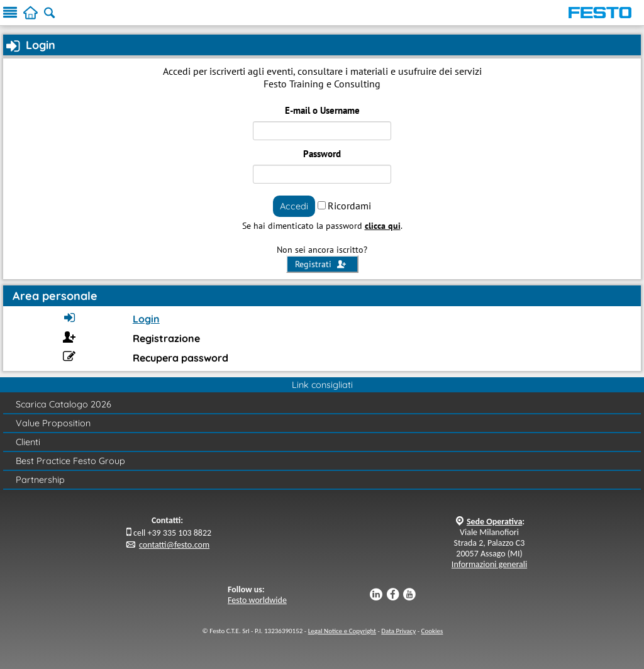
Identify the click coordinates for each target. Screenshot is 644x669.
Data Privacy (398, 631)
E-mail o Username (322, 110)
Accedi (294, 206)
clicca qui (383, 226)
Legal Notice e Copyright (342, 631)
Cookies (432, 631)
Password (322, 154)
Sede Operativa (494, 522)
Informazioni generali (489, 564)
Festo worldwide (257, 600)
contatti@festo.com (174, 545)
